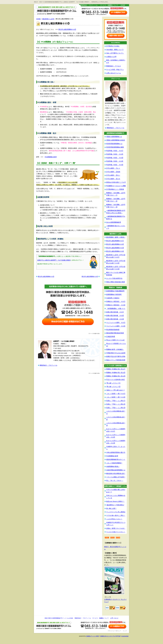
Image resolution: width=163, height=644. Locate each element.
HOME (123, 5)
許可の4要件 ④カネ (113, 179)
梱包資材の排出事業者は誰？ (116, 474)
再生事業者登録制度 (113, 330)
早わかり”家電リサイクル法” (116, 340)
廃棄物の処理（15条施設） (115, 349)
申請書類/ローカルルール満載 (116, 186)
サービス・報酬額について (109, 5)
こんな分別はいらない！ (114, 519)
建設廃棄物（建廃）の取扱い (116, 237)
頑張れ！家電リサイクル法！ (116, 528)
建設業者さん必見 (48, 19)
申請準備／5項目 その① (115, 151)
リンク (125, 631)
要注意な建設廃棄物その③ (115, 248)
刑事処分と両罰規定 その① (116, 301)
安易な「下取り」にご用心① (116, 401)
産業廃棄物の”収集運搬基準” (116, 291)
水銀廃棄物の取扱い (113, 466)
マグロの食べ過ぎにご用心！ (116, 515)
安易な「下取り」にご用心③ (116, 408)
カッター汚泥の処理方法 (114, 278)
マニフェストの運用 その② (116, 326)
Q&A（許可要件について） (115, 53)
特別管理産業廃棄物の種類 (115, 147)
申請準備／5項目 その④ (115, 161)
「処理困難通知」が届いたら (116, 309)
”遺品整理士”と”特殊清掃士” (115, 505)
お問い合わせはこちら (118, 13)
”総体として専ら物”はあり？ (116, 390)
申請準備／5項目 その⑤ (115, 165)
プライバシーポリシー (114, 631)
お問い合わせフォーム (114, 73)
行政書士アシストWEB (92, 636)
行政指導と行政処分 (113, 298)
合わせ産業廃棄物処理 (114, 222)
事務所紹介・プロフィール (89, 5)
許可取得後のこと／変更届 (115, 189)
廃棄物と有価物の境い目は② (116, 373)
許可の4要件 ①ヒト (113, 168)
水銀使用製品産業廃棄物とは (116, 470)
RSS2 (112, 538)
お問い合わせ (114, 618)
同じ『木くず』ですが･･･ (115, 481)
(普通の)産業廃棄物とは (114, 137)
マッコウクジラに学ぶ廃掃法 (116, 512)
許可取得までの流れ (113, 46)
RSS (107, 538)
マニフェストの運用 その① (116, 323)
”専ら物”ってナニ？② (113, 387)
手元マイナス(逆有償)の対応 (116, 380)
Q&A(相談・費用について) (115, 50)
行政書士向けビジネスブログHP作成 (110, 636)
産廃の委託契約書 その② (115, 316)
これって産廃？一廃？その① (116, 394)
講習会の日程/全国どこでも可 (116, 182)
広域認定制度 (111, 337)
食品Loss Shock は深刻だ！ (115, 501)
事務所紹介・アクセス (114, 66)
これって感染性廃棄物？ (114, 463)
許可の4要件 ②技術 (113, 172)
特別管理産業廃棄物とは (114, 144)
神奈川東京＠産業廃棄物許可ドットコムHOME (59, 618)
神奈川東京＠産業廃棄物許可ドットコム (57, 10)
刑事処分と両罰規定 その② (116, 305)
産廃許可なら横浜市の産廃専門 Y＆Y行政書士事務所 (54, 260)
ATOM (118, 538)
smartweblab (125, 636)
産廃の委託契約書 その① (115, 312)
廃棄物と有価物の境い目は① (116, 369)
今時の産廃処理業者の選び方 (116, 452)
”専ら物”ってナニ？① (113, 383)
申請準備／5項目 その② (115, 154)
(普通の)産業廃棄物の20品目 (116, 140)
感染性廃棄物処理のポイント (116, 459)
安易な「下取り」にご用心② (116, 404)
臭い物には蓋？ (111, 508)
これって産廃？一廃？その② (116, 397)
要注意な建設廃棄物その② (67, 29)
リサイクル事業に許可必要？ (116, 477)
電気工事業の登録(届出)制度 (116, 282)
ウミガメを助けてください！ (116, 532)
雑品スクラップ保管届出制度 (116, 360)
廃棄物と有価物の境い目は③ (116, 376)
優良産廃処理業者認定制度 (115, 333)
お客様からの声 (111, 57)
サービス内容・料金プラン (115, 70)
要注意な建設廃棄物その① (115, 241)
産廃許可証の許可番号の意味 (116, 356)
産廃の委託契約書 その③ (115, 319)
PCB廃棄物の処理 (51, 157)
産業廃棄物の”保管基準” (114, 294)
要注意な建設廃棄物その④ (90, 277)
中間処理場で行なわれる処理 (116, 353)
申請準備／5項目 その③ (115, 158)
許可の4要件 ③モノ (113, 175)
